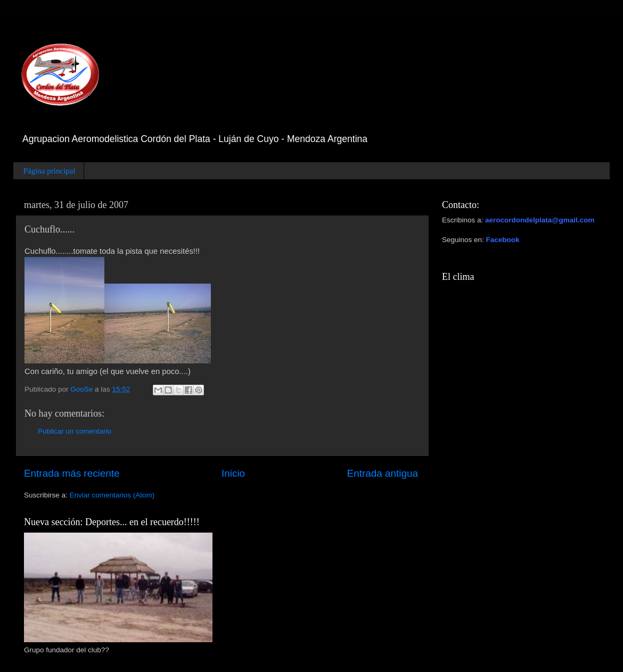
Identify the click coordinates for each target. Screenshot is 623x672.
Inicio (233, 473)
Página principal (50, 171)
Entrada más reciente (72, 473)
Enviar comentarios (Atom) (112, 495)
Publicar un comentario (75, 431)
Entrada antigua (383, 473)
